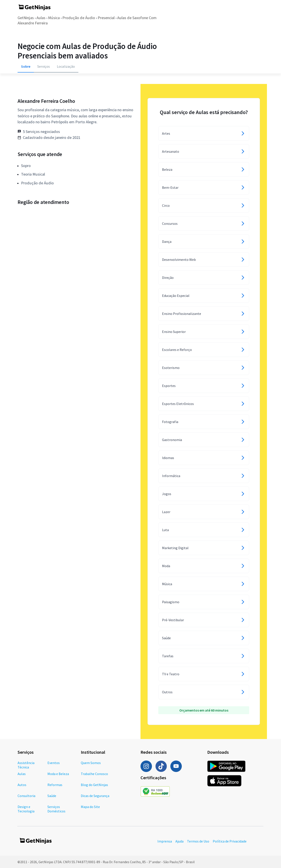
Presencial (106, 18)
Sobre (26, 66)
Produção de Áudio (79, 18)
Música (54, 18)
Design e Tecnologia (26, 809)
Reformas (55, 785)
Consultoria (26, 796)
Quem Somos (91, 763)
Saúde (52, 796)
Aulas (41, 18)
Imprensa (165, 841)
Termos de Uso (198, 841)
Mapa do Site (90, 807)
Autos (22, 785)
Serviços (44, 66)
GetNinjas (26, 18)
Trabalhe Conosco (94, 774)
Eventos (54, 763)
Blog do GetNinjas (94, 785)
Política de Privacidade (230, 841)
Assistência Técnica (26, 765)
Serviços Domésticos (56, 809)
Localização (66, 66)
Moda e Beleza (58, 774)
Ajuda (179, 841)
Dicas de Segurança (95, 796)
